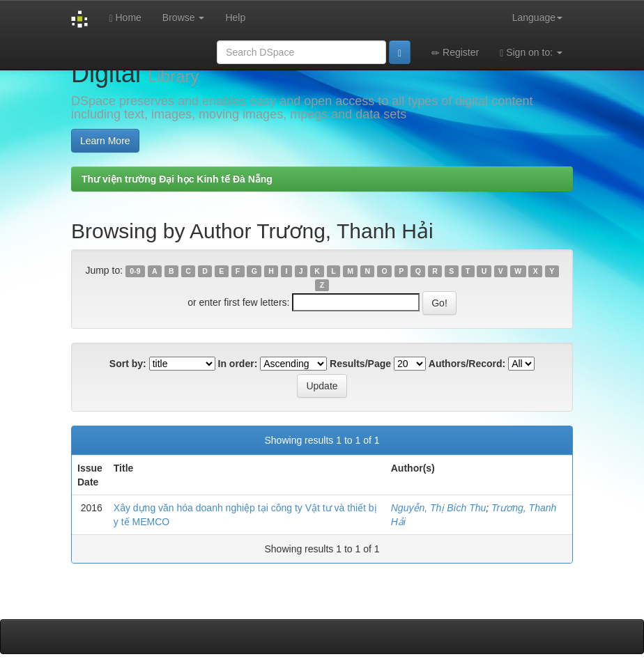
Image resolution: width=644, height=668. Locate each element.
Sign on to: (531, 53)
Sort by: (128, 364)
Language (537, 17)
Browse (184, 17)
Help (235, 17)
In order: (238, 364)
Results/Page (360, 364)
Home (125, 18)
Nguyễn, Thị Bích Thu (439, 508)
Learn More (105, 141)
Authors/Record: (467, 364)
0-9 (135, 271)
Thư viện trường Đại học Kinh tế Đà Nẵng (177, 179)
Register (455, 53)
